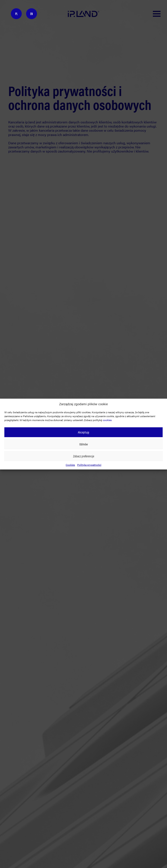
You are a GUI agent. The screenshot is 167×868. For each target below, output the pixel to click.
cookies (107, 420)
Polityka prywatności (89, 465)
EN (32, 14)
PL (16, 14)
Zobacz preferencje (84, 456)
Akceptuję (83, 432)
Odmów (84, 444)
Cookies (70, 465)
